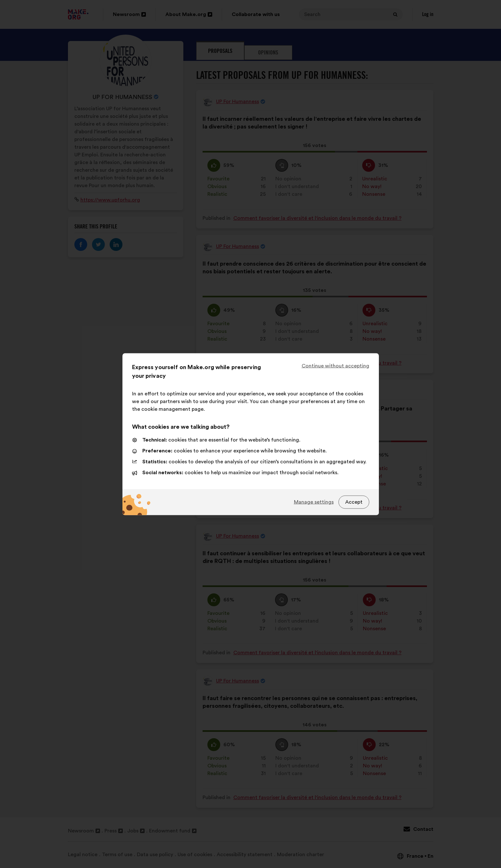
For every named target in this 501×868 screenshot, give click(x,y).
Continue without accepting (335, 366)
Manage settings (314, 502)
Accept (354, 502)
